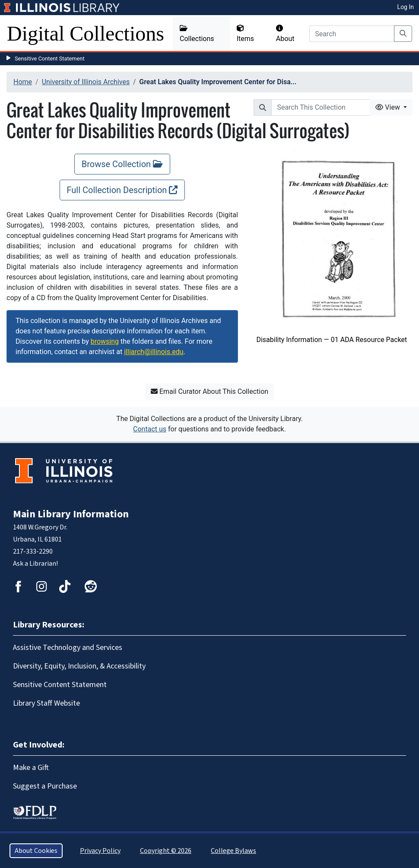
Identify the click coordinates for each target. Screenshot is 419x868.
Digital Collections (86, 33)
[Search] (352, 34)
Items (245, 34)
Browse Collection (122, 164)
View (389, 107)
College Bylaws (233, 851)
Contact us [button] (150, 429)
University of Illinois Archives (86, 82)
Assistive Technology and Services (68, 648)
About (285, 34)
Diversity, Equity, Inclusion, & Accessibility (79, 666)
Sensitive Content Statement (50, 59)
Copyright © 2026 (166, 851)
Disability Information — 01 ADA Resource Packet (332, 340)
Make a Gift (31, 768)
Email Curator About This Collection (209, 391)
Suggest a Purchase (45, 786)
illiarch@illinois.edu (154, 352)
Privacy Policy (100, 851)
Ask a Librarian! (35, 564)
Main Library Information (71, 514)
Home (23, 82)
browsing (105, 341)
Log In (406, 7)
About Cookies (36, 851)
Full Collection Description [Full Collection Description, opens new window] (122, 190)
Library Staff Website (46, 703)
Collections (197, 34)
